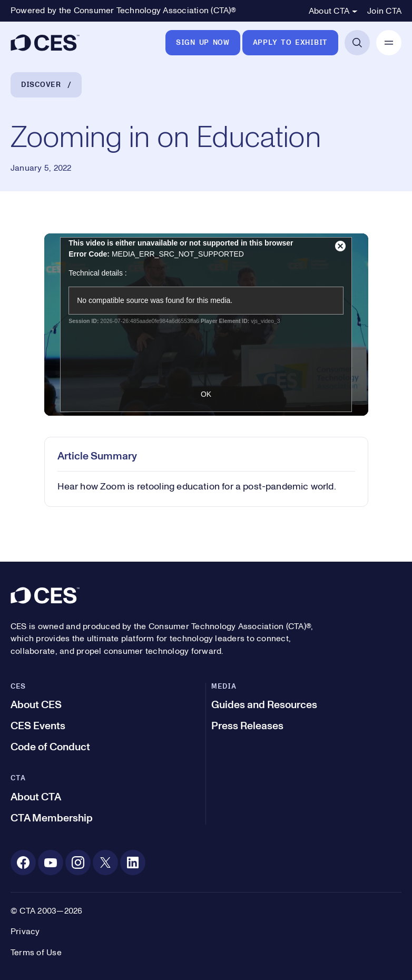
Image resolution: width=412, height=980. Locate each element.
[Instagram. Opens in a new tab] (78, 863)
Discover (41, 85)
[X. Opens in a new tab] (105, 863)
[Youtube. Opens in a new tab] (51, 863)
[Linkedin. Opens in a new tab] (133, 863)
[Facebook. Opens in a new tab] (23, 863)
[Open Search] (357, 43)
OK (206, 394)
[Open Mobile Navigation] (389, 43)
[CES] (45, 43)
